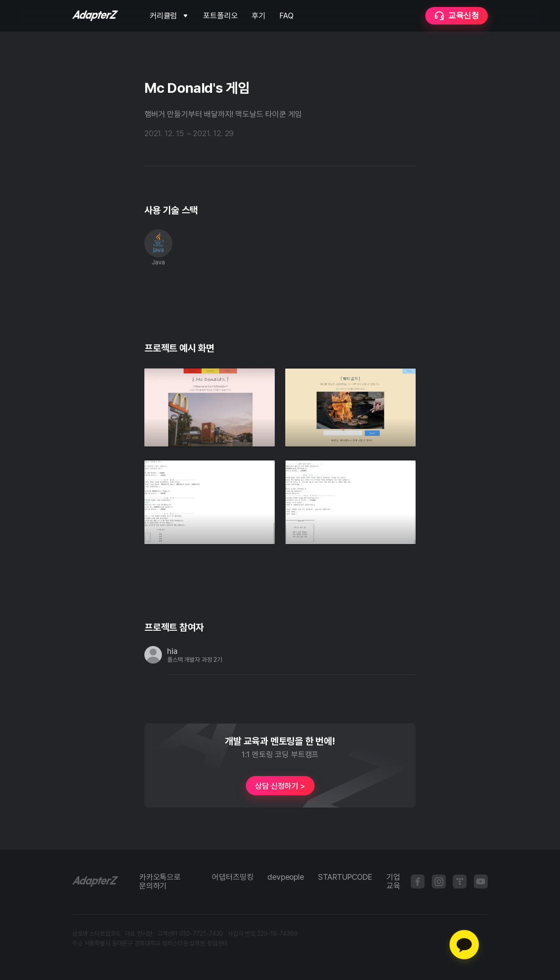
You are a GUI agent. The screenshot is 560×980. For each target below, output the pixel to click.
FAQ (286, 16)
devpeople (285, 877)
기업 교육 (393, 882)
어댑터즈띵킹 (233, 877)
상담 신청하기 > (280, 786)
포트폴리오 (220, 16)
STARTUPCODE (345, 877)
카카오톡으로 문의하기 (160, 882)
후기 (259, 16)
